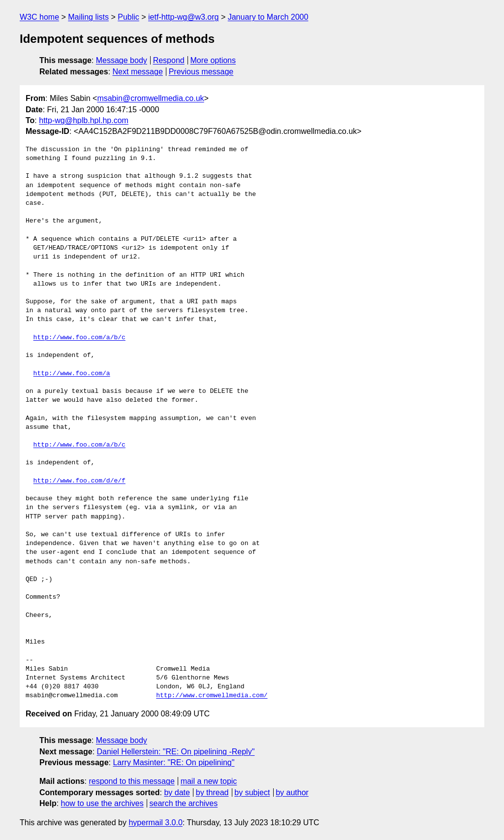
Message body (122, 60)
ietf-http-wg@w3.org (183, 17)
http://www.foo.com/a (72, 374)
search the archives (184, 803)
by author (292, 792)
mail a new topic (209, 781)
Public (128, 17)
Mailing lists (88, 17)
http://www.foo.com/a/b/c (79, 338)
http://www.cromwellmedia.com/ (212, 696)
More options (213, 60)
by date (177, 792)
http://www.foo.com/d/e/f (79, 481)
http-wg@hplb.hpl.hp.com (84, 120)
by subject (252, 792)
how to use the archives (102, 803)
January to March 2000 (268, 17)
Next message (138, 72)
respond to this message (131, 781)
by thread (212, 792)
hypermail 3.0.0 (155, 823)
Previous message (201, 72)
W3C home (39, 17)
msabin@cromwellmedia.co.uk (150, 98)
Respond (169, 60)
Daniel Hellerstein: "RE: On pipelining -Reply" (176, 752)
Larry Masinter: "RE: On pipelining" (173, 762)
